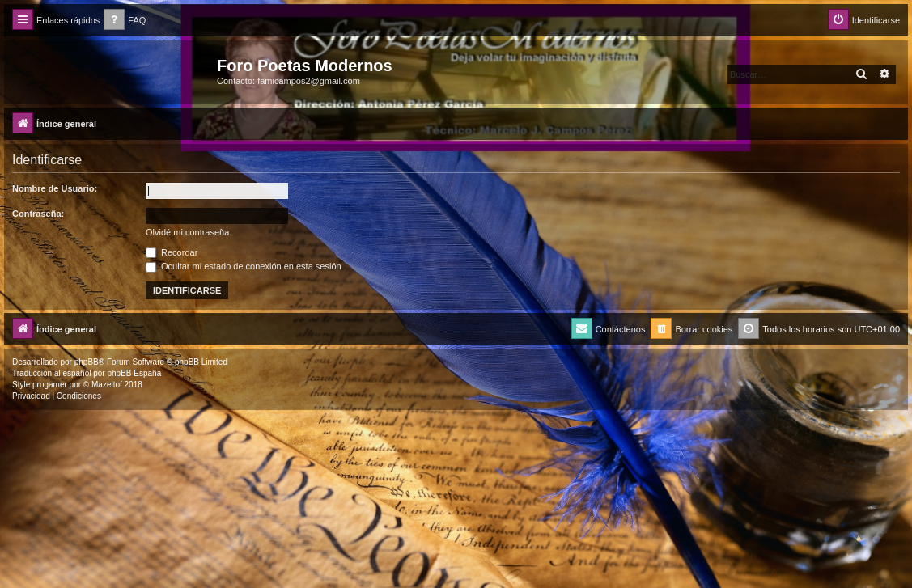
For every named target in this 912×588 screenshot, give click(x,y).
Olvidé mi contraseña (187, 232)
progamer (50, 385)
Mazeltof (107, 385)
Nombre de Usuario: (55, 188)
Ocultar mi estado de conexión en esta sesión (244, 266)
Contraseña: (38, 214)
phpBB (87, 362)
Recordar (172, 252)
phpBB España (134, 373)
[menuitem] (125, 21)
